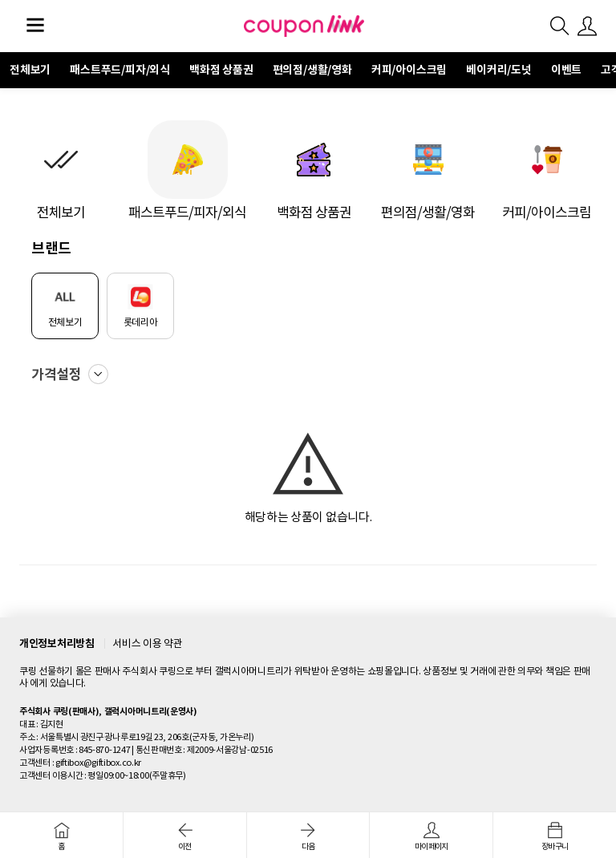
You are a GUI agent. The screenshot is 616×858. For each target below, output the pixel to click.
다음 (308, 837)
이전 (185, 837)
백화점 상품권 (221, 70)
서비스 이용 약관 (147, 643)
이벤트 (566, 70)
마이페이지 (431, 837)
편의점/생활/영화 (312, 70)
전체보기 (30, 70)
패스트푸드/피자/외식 (120, 70)
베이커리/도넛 (499, 70)
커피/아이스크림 (409, 70)
